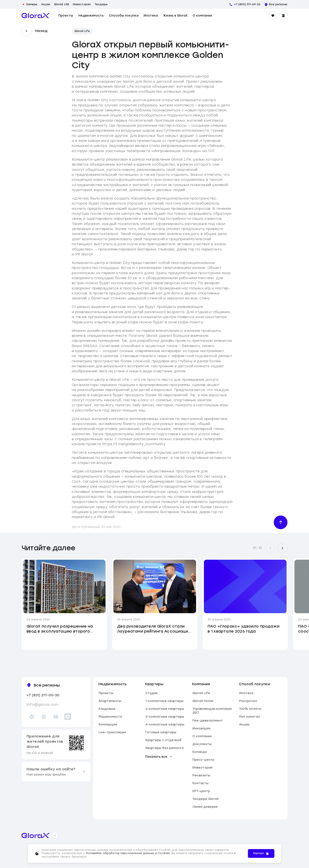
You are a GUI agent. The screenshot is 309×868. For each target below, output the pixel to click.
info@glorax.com (43, 704)
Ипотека (151, 16)
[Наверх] (281, 522)
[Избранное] (273, 16)
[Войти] (283, 16)
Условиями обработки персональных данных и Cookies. (129, 853)
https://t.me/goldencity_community (134, 444)
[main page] (36, 16)
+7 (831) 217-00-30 (43, 695)
